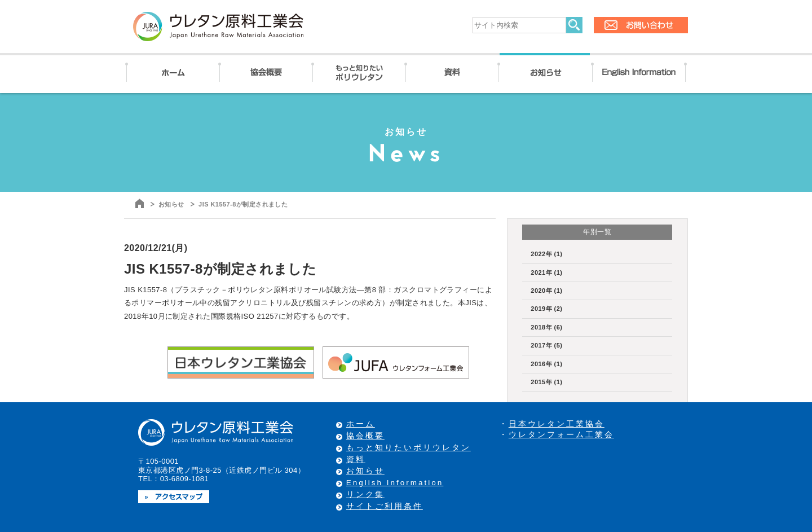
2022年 (546, 254)
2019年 (546, 309)
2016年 (546, 364)
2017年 (546, 345)
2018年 (546, 327)
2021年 (546, 272)
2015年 (546, 382)
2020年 (546, 291)
